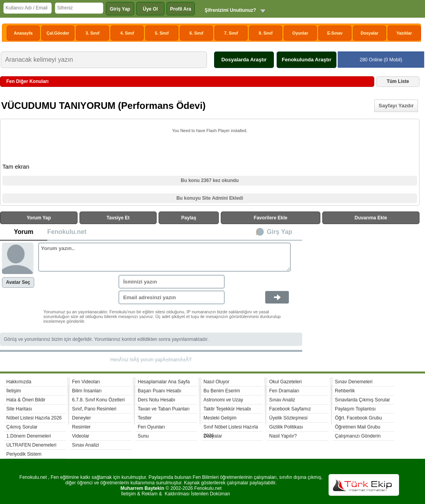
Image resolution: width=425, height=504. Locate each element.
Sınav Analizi (86, 445)
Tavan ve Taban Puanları (164, 409)
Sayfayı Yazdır (396, 106)
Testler (145, 418)
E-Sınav (335, 33)
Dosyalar (369, 33)
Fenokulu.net (67, 232)
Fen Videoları (86, 382)
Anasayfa (23, 33)
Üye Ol (150, 9)
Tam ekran (16, 167)
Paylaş (189, 218)
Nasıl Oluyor (216, 382)
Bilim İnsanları (87, 391)
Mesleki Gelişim (220, 418)
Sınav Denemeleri (354, 382)
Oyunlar (300, 33)
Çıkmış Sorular (22, 427)
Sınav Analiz (282, 400)
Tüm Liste (398, 81)
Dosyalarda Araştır (244, 60)
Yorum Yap (39, 218)
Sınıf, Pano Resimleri (94, 409)
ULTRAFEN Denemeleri (31, 445)
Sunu (143, 436)
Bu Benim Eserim (222, 391)
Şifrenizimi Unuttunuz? (230, 10)
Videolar (81, 436)
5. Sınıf (162, 33)
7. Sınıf (231, 33)
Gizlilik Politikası (286, 427)
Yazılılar (404, 33)
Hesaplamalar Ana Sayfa (164, 382)
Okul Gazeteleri (285, 382)
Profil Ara (181, 9)
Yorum (23, 232)
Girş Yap (280, 232)
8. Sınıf (266, 33)
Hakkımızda (19, 382)
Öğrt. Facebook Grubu (358, 418)
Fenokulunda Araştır (307, 60)
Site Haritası (19, 409)
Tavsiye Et (118, 218)
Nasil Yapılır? (283, 436)
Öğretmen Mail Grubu (358, 427)
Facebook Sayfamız (290, 409)
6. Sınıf (197, 33)
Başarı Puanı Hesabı (160, 391)
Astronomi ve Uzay (223, 400)
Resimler (81, 427)
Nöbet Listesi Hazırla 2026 (34, 418)
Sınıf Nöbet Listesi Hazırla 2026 (231, 428)
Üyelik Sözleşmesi (288, 418)
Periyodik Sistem (24, 454)
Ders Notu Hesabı (156, 400)
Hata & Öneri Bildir (26, 400)
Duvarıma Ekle (371, 218)
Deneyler (81, 418)
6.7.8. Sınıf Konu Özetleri (98, 400)
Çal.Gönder (58, 33)
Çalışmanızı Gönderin (358, 436)
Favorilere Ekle (271, 218)
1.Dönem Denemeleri (29, 436)
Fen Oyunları (151, 427)
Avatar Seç (18, 282)
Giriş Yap (120, 9)
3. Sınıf (93, 33)
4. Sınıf (127, 33)
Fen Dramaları (284, 391)
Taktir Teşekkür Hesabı (227, 409)
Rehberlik (345, 391)
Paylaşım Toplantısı (355, 409)
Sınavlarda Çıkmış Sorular (362, 400)
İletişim (14, 391)
